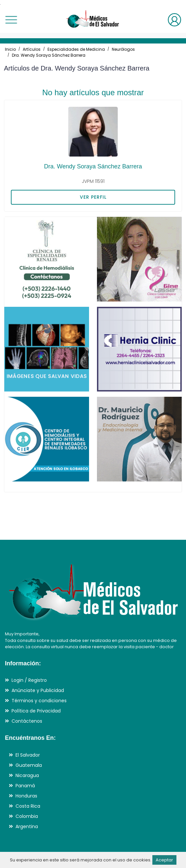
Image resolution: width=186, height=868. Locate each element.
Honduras (26, 796)
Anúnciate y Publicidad (38, 690)
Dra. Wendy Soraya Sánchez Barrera (49, 55)
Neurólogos (123, 49)
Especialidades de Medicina (76, 49)
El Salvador (28, 755)
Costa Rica (28, 806)
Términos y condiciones (39, 701)
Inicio (10, 49)
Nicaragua (27, 775)
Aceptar (164, 860)
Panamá (25, 786)
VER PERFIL (93, 197)
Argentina (27, 826)
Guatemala (29, 765)
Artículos (32, 49)
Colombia (27, 816)
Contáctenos (27, 721)
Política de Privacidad (36, 711)
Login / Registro (29, 680)
